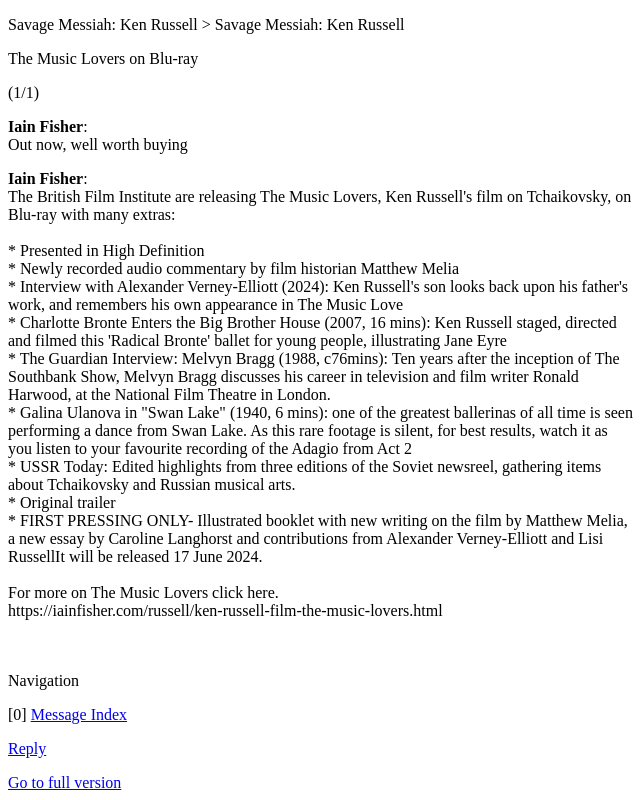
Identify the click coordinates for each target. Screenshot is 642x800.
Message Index (79, 714)
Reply (27, 748)
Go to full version (64, 782)
